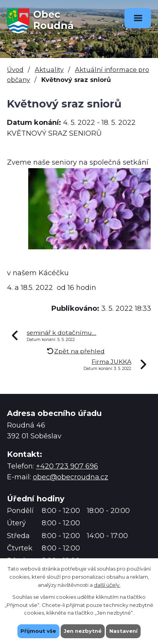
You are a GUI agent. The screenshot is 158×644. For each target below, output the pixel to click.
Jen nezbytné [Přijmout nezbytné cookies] (83, 631)
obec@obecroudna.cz (71, 477)
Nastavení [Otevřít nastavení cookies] (123, 631)
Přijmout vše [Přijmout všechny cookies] (38, 631)
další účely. (107, 584)
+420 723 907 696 (67, 466)
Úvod (15, 70)
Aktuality (49, 70)
